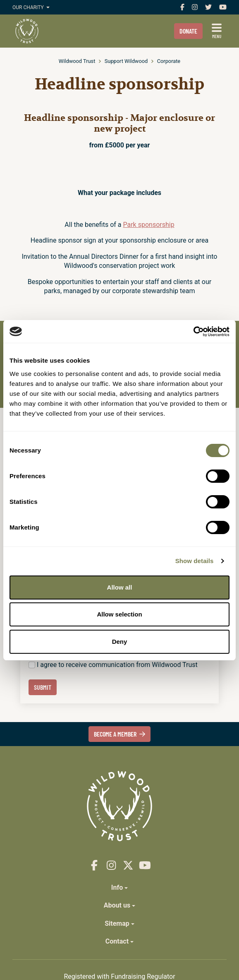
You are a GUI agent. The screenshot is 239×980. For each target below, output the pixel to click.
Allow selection (119, 614)
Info (117, 887)
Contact (117, 941)
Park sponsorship (148, 225)
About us (117, 905)
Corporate (169, 61)
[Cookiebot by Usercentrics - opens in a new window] (193, 332)
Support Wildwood (126, 61)
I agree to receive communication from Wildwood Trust (117, 665)
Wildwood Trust (77, 61)
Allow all (120, 587)
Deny (120, 642)
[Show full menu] (217, 31)
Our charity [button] (29, 7)
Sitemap (117, 923)
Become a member (120, 734)
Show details (195, 561)
